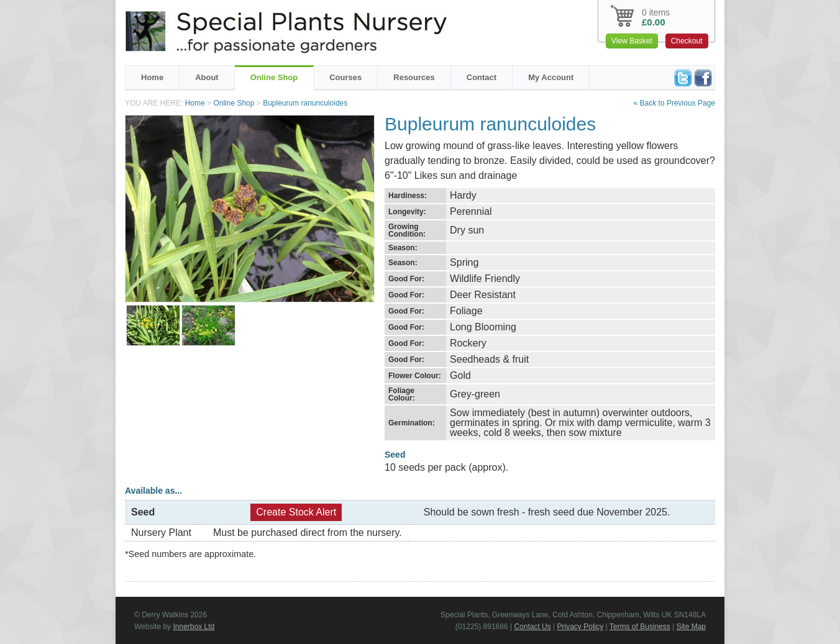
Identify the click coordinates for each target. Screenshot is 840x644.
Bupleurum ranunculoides (305, 103)
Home (152, 77)
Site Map (691, 627)
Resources (414, 77)
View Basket (632, 41)
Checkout (687, 41)
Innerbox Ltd (194, 627)
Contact (482, 77)
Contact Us (532, 627)
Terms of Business (640, 627)
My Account (551, 77)
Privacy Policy (581, 627)
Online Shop (274, 77)
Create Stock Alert (296, 512)
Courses (345, 77)
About (207, 77)
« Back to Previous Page (674, 103)
